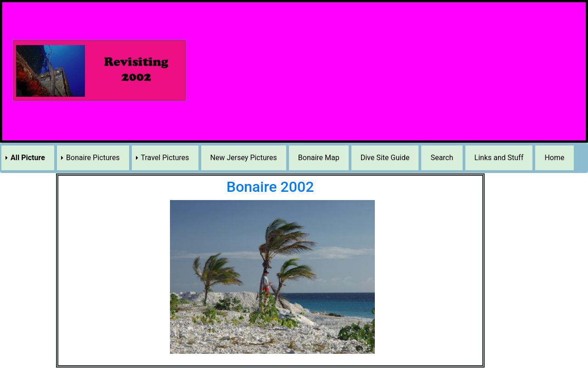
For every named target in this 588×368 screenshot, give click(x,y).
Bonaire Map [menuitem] (319, 158)
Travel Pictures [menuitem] (165, 158)
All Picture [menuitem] (28, 158)
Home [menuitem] (554, 158)
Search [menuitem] (442, 158)
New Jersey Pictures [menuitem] (244, 158)
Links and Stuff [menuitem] (499, 158)
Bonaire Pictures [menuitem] (93, 158)
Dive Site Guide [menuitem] (385, 158)
